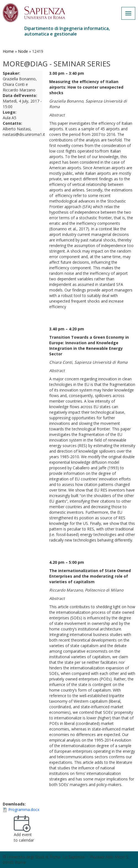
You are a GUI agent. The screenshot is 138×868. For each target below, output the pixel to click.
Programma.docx (24, 810)
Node (23, 51)
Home (8, 51)
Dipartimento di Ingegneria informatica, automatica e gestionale (67, 31)
